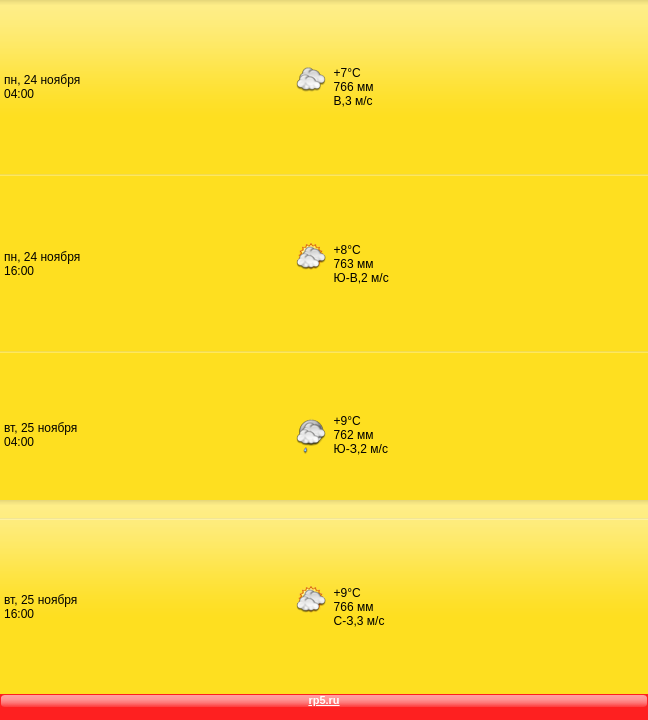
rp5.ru (323, 700)
